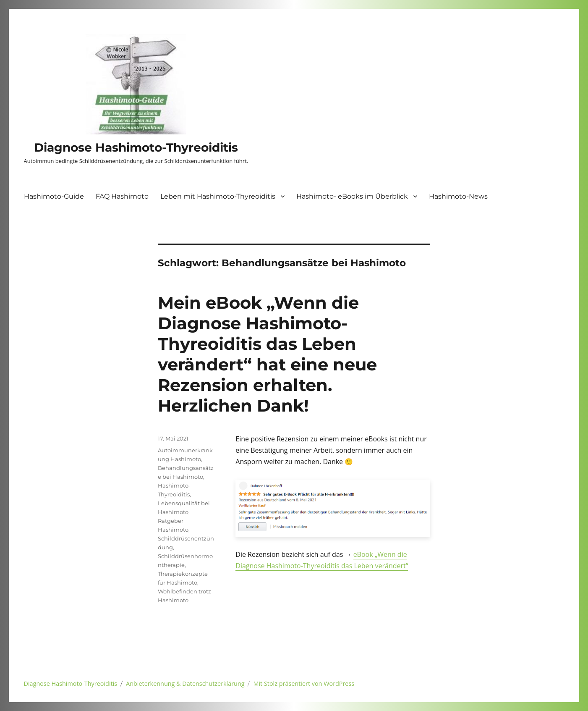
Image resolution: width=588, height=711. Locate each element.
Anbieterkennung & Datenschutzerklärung (185, 683)
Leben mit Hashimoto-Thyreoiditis (218, 196)
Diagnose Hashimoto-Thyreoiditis (136, 147)
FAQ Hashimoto (122, 196)
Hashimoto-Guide (54, 196)
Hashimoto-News (458, 196)
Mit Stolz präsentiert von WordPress (304, 683)
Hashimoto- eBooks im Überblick (352, 196)
